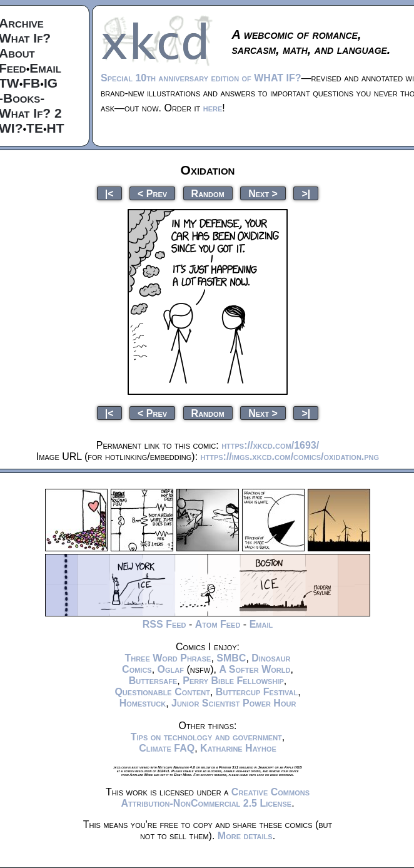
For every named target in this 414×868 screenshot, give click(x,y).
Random (208, 193)
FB (31, 83)
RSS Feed (164, 624)
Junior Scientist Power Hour (234, 703)
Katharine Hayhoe (238, 748)
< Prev (152, 193)
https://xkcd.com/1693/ (270, 445)
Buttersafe (153, 681)
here (213, 108)
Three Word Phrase (168, 658)
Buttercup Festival (257, 692)
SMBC (231, 658)
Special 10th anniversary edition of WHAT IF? (201, 78)
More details (245, 836)
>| (306, 193)
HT (56, 128)
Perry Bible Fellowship (233, 681)
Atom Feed (218, 624)
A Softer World (255, 669)
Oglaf (171, 669)
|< (109, 193)
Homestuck (143, 703)
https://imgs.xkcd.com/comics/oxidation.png (290, 457)
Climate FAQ (167, 748)
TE (35, 128)
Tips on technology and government (206, 737)
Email (45, 68)
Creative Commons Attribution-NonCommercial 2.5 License (215, 798)
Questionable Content (162, 692)
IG (51, 83)
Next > (263, 193)
